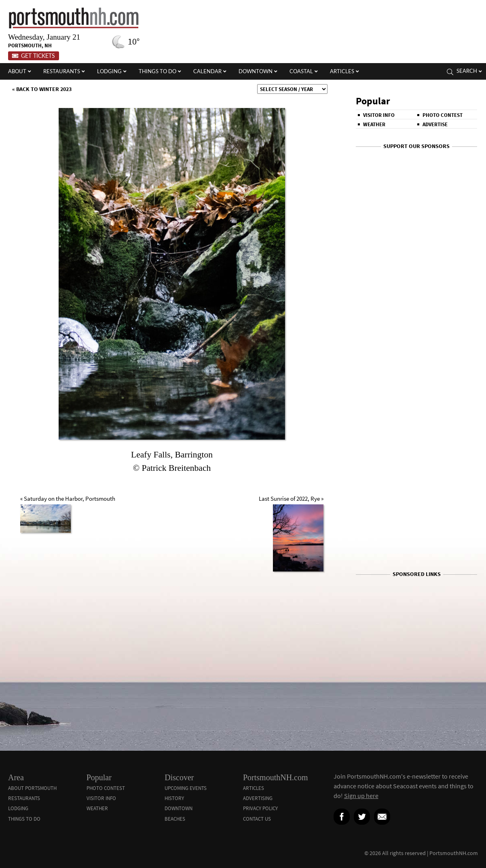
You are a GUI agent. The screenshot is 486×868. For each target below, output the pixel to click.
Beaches (175, 819)
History (174, 798)
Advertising (258, 798)
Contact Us (257, 819)
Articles (254, 788)
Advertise (435, 124)
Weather (374, 124)
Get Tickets (34, 56)
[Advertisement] (416, 593)
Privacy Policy (260, 808)
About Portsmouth (32, 788)
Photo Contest (443, 115)
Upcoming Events (186, 788)
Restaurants (24, 798)
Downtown (179, 808)
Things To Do (24, 819)
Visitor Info (379, 115)
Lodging (18, 808)
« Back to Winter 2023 (42, 89)
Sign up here (361, 796)
